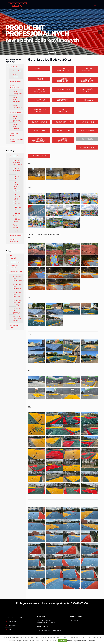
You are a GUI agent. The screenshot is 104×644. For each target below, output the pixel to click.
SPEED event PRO (17, 208)
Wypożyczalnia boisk (14, 326)
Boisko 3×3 (13, 67)
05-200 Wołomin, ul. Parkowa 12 (50, 630)
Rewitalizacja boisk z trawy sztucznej (17, 319)
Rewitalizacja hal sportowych (17, 311)
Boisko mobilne (15, 76)
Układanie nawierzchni (14, 257)
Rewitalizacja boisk (16, 272)
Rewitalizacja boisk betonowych (17, 294)
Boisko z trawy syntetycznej (17, 100)
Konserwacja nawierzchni (14, 267)
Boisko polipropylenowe (17, 93)
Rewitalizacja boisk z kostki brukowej (17, 302)
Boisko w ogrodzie (16, 81)
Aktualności (12, 622)
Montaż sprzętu (15, 262)
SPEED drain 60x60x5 (17, 220)
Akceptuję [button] (63, 641)
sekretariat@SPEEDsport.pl (46, 622)
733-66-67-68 (44, 620)
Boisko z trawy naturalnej (16, 127)
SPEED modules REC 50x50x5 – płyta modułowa (17, 199)
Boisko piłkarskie (15, 112)
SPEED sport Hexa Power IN (17, 170)
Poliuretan (16, 231)
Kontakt (11, 629)
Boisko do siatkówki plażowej (16, 140)
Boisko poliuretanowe (17, 107)
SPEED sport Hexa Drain (17, 214)
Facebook (73, 620)
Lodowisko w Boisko (14, 134)
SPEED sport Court (17, 177)
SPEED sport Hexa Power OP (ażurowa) (17, 162)
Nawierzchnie (14, 156)
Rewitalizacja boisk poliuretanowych (17, 278)
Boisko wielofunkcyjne (15, 86)
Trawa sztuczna (16, 226)
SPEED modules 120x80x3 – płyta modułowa (16, 187)
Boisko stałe (17, 71)
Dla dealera (12, 626)
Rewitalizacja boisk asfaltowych (17, 286)
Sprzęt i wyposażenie (14, 240)
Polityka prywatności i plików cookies (81, 641)
